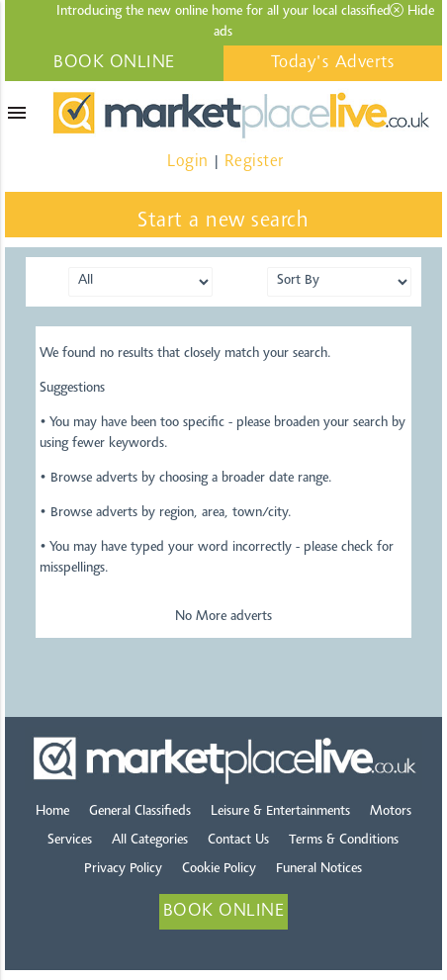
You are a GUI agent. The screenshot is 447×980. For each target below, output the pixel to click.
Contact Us (238, 841)
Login (188, 162)
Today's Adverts (333, 63)
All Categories (150, 841)
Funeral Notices (319, 869)
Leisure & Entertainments (280, 812)
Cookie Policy (219, 869)
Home (52, 812)
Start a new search (223, 222)
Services (70, 841)
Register (254, 162)
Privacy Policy (123, 869)
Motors (391, 812)
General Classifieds (140, 812)
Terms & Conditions (344, 841)
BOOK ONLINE (114, 63)
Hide (412, 11)
